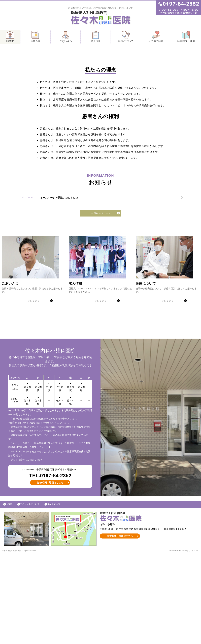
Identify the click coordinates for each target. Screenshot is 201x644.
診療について (126, 37)
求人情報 (96, 37)
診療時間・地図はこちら (50, 570)
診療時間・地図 (186, 37)
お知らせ (35, 37)
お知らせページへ (100, 267)
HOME (10, 37)
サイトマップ (61, 592)
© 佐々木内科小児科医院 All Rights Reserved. (26, 640)
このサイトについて (34, 592)
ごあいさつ (66, 37)
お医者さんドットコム (188, 640)
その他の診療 (156, 37)
